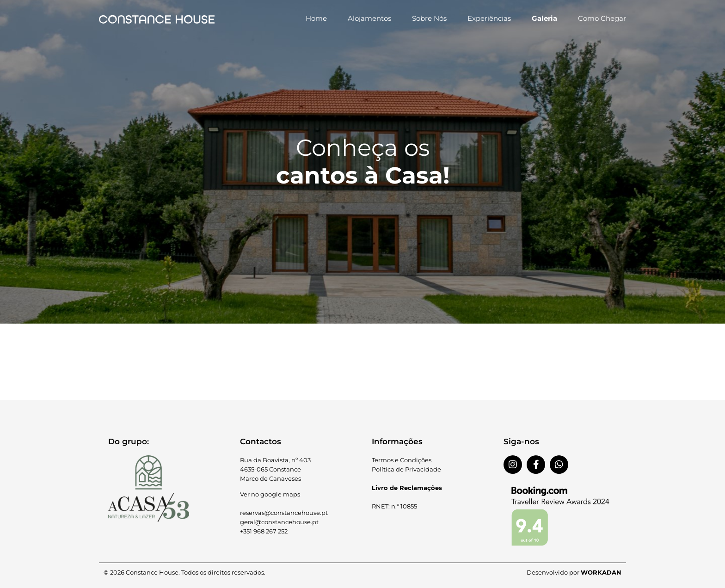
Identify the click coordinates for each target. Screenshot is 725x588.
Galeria (544, 18)
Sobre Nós (429, 18)
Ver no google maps (270, 494)
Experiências (489, 18)
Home (316, 18)
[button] (362, 331)
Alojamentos (369, 18)
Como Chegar (602, 18)
